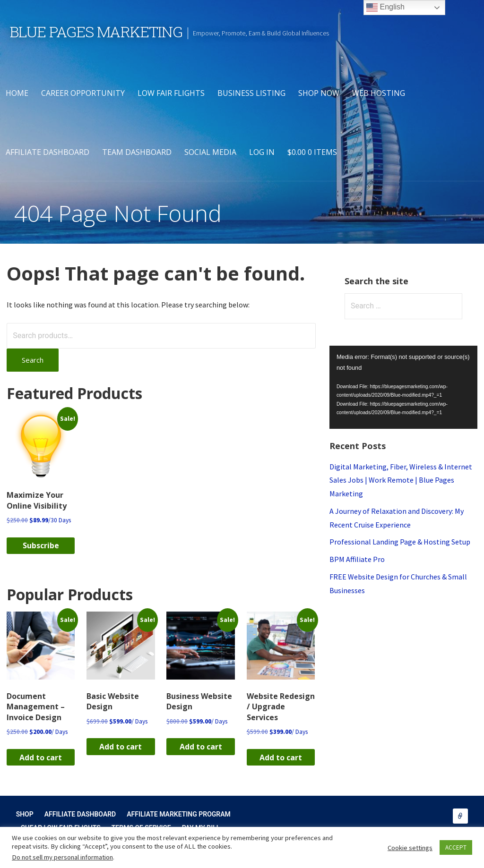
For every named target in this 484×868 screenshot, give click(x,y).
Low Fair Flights (171, 93)
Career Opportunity (83, 93)
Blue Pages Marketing (96, 31)
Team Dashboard (137, 152)
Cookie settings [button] (410, 848)
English (385, 8)
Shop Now (319, 93)
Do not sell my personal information (62, 857)
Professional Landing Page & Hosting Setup (400, 542)
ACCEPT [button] (456, 847)
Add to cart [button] (41, 757)
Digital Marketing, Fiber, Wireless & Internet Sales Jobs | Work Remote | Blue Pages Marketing (401, 480)
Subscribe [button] (41, 545)
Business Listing (251, 93)
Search (33, 360)
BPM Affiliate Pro (357, 559)
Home (17, 93)
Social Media (210, 152)
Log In (262, 152)
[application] (403, 387)
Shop (25, 814)
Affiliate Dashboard (48, 152)
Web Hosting (379, 93)
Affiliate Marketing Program (179, 814)
